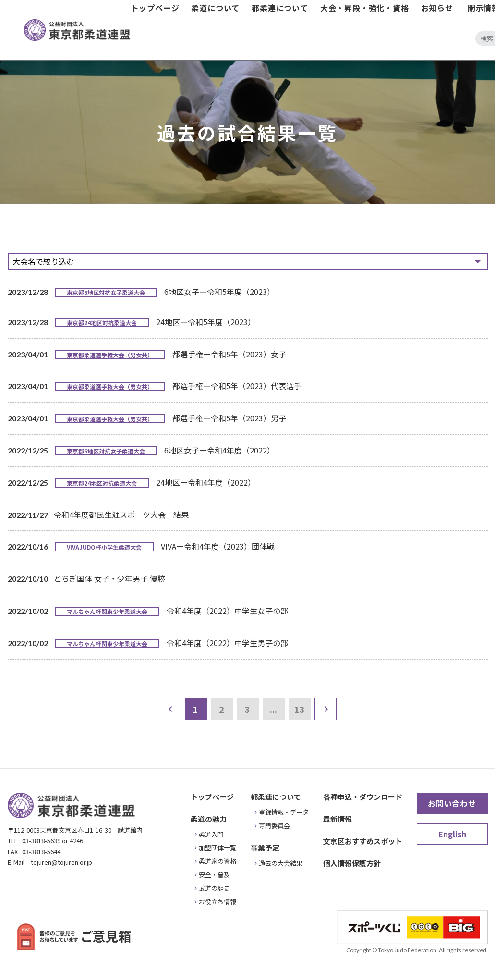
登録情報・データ (284, 812)
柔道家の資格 (217, 861)
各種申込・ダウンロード (363, 797)
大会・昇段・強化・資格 (365, 8)
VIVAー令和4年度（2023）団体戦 (218, 546)
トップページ (155, 8)
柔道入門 (211, 834)
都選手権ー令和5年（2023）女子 (229, 354)
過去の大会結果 (281, 863)
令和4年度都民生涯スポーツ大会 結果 (121, 514)
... (273, 709)
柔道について (215, 8)
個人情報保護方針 (352, 863)
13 (300, 709)
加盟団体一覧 (217, 848)
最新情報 (338, 819)
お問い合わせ (452, 803)
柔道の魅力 (209, 819)
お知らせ (437, 8)
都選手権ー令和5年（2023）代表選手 (237, 386)
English (452, 834)
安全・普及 (214, 875)
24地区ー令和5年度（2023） (206, 322)
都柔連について (280, 8)
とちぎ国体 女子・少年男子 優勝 (109, 578)
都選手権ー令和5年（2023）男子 (229, 418)
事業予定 (265, 848)
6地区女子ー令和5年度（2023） (219, 292)
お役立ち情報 (217, 901)
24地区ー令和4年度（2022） (206, 482)
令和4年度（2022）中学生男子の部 (227, 643)
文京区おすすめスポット (363, 841)
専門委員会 (274, 826)
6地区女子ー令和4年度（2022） (219, 450)
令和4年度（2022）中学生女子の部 (227, 611)
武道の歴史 (214, 888)
